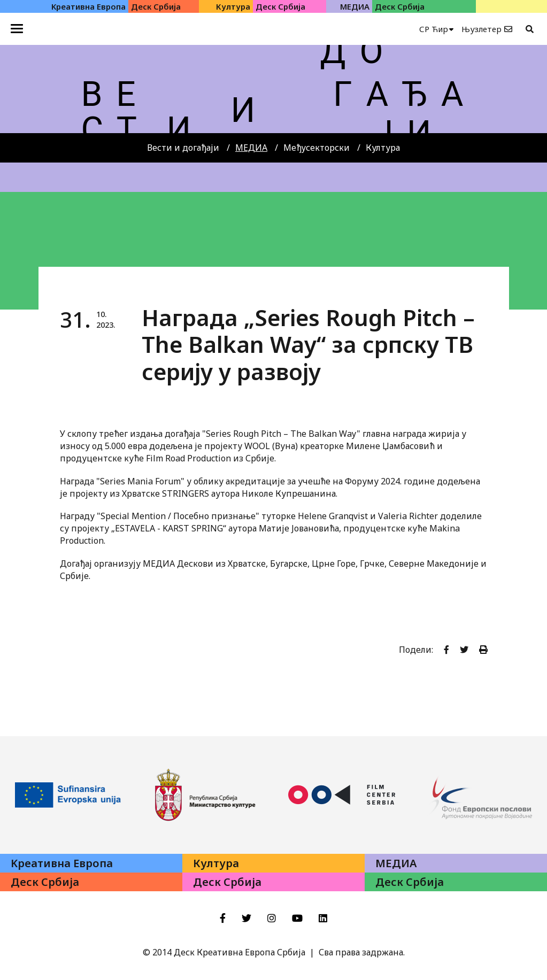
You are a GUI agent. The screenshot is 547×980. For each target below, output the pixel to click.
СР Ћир (434, 29)
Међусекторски (317, 148)
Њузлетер (481, 29)
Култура (383, 148)
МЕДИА (251, 148)
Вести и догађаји (183, 148)
